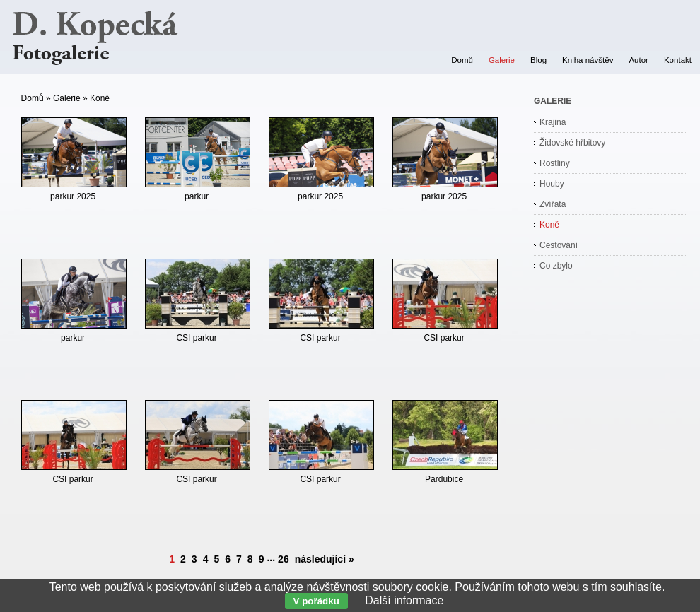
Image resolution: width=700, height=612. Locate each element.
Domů (33, 98)
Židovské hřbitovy (572, 143)
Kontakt (678, 60)
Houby (552, 184)
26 (284, 559)
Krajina (553, 122)
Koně (100, 98)
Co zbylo (556, 266)
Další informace (404, 600)
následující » (325, 559)
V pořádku (316, 601)
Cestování (559, 245)
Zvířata (553, 204)
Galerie (67, 98)
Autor (638, 60)
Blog (538, 60)
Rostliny (555, 163)
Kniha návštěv (588, 60)
